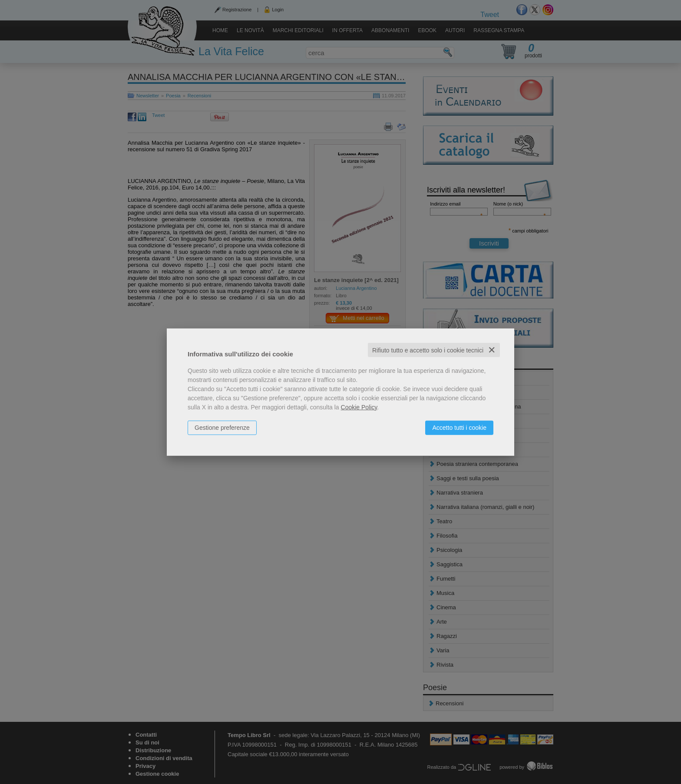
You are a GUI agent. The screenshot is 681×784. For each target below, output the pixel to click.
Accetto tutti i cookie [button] (459, 427)
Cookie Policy (359, 407)
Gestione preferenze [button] (222, 427)
